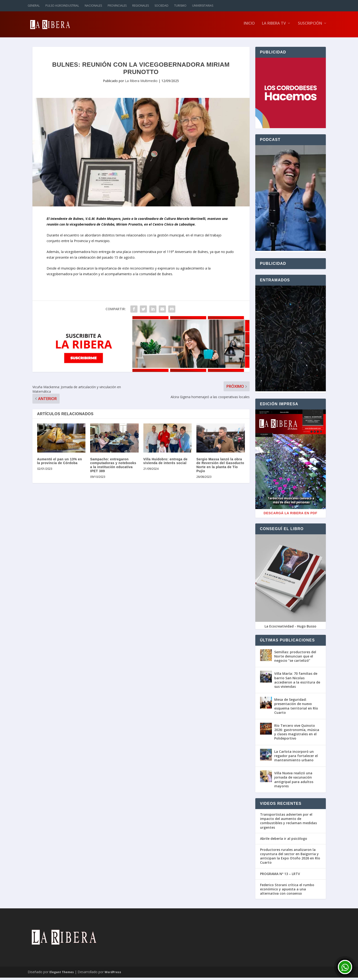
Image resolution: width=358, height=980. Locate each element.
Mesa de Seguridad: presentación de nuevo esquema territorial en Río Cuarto (296, 708)
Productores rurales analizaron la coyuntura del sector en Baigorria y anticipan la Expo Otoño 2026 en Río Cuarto (290, 859)
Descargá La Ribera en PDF (290, 515)
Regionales (141, 6)
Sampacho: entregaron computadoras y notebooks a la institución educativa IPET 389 (113, 467)
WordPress (113, 974)
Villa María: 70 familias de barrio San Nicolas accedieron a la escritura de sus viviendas (297, 682)
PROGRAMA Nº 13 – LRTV (280, 876)
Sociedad (161, 6)
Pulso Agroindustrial (62, 6)
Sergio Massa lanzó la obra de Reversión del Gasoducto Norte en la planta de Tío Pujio (220, 467)
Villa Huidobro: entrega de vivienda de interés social (166, 464)
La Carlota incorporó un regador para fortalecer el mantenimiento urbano (296, 758)
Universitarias (203, 6)
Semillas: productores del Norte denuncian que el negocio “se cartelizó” (295, 659)
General (34, 6)
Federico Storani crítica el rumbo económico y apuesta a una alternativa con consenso (287, 892)
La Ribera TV (274, 26)
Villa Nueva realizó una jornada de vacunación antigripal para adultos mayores (294, 782)
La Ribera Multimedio (141, 83)
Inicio (249, 26)
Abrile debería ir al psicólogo (284, 841)
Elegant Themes (62, 974)
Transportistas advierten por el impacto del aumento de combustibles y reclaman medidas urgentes (288, 823)
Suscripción (310, 26)
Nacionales (93, 6)
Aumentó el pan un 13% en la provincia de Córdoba (60, 464)
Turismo (180, 6)
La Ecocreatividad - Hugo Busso (290, 629)
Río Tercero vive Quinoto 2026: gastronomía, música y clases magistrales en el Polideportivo (297, 734)
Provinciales (117, 6)
